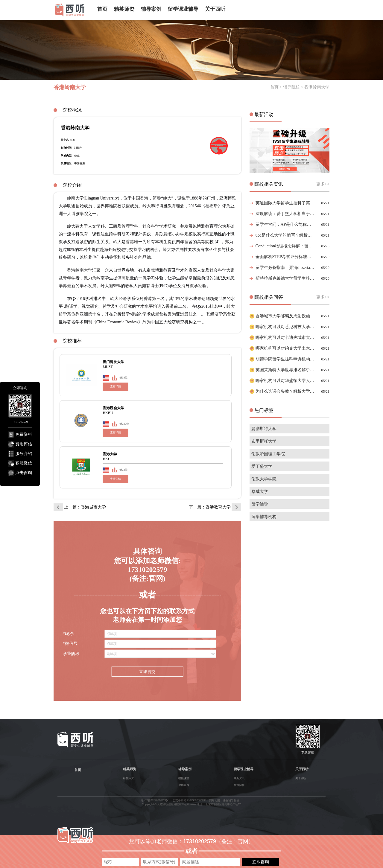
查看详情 (115, 386)
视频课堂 (184, 778)
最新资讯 (239, 778)
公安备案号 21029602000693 (190, 800)
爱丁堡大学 (262, 466)
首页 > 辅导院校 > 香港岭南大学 (300, 87)
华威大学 (260, 492)
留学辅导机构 (264, 517)
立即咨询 (261, 862)
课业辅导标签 (231, 800)
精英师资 (124, 9)
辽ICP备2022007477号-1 (155, 800)
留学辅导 (260, 504)
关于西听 (215, 9)
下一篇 (210, 507)
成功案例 (184, 785)
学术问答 (239, 785)
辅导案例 (151, 9)
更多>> (323, 184)
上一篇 (85, 507)
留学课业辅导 (183, 9)
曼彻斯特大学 (264, 429)
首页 (102, 9)
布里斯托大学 (264, 441)
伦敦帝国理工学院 (268, 454)
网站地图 (215, 800)
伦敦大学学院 (264, 479)
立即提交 (147, 672)
